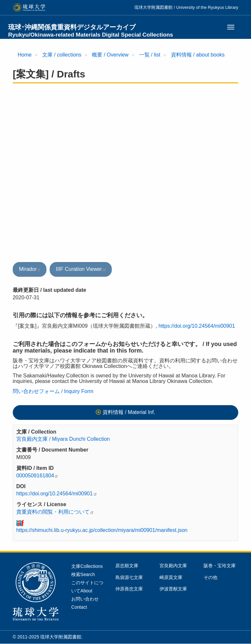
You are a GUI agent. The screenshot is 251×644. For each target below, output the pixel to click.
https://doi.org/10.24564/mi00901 (197, 326)
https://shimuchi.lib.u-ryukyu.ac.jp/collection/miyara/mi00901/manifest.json (102, 530)
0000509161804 (35, 476)
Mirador (28, 269)
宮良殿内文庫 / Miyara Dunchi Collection (63, 439)
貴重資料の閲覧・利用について (53, 512)
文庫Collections (87, 566)
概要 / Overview (110, 55)
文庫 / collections (62, 55)
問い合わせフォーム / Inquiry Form (53, 391)
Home (25, 55)
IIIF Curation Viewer (79, 269)
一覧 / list (150, 55)
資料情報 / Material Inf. (129, 412)
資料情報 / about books (198, 55)
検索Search (83, 574)
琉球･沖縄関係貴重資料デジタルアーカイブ (91, 31)
